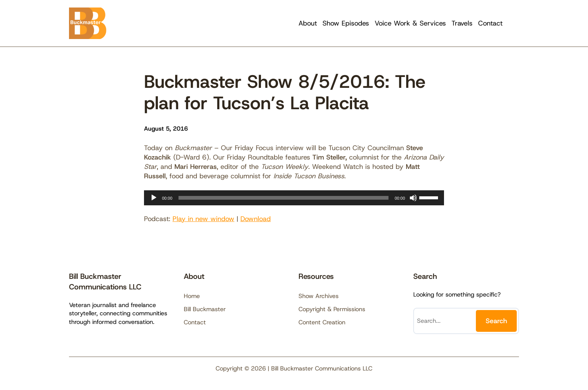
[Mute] (413, 198)
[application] (294, 198)
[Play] (154, 198)
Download (256, 219)
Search (496, 321)
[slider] (284, 198)
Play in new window (203, 219)
